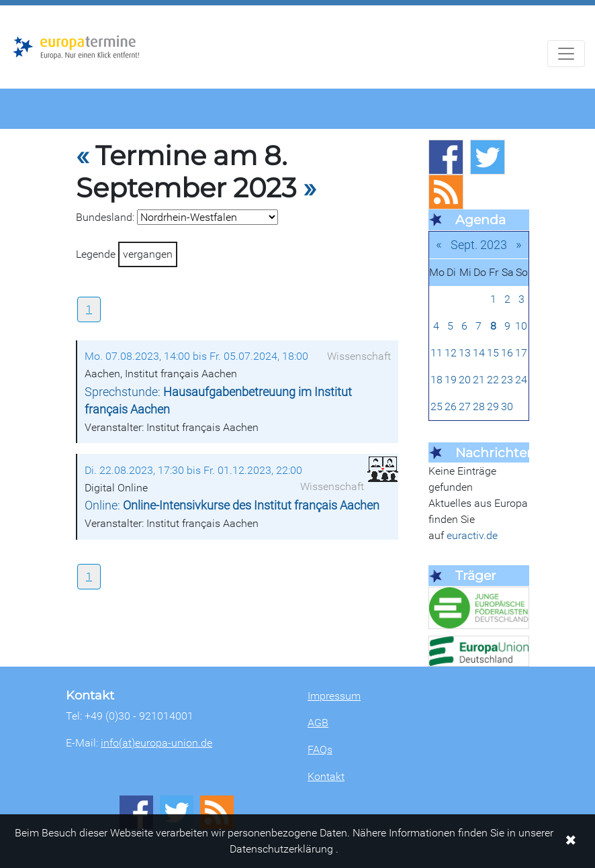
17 (521, 353)
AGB (318, 723)
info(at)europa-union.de (156, 743)
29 (493, 406)
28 (479, 406)
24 (521, 380)
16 (507, 353)
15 (493, 353)
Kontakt (326, 776)
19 (451, 380)
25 (437, 406)
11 (437, 353)
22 (493, 380)
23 (507, 380)
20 (465, 380)
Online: (232, 505)
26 (451, 406)
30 (507, 406)
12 (451, 353)
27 (465, 406)
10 (521, 326)
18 (437, 380)
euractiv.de (472, 535)
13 (465, 353)
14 (479, 353)
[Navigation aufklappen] (566, 54)
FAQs (320, 750)
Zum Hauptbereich (11, 6)
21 (479, 380)
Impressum (334, 696)
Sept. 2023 (479, 245)
